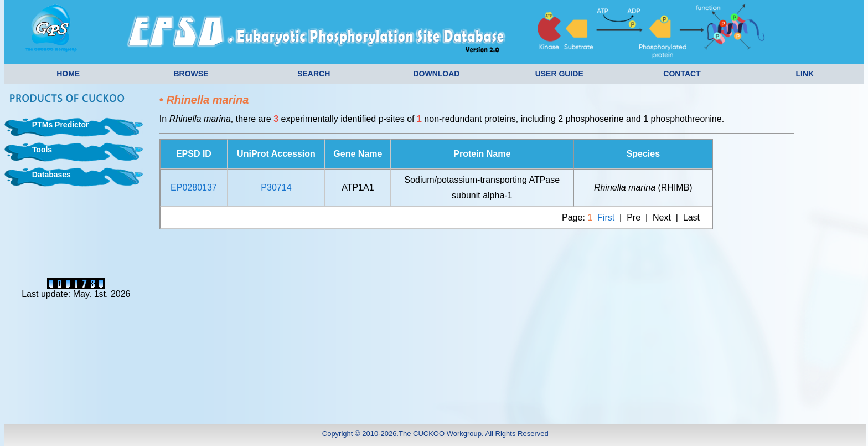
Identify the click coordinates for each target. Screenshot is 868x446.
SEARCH (314, 74)
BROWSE (191, 74)
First (606, 217)
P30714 (276, 188)
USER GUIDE (559, 74)
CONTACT (682, 74)
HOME (68, 74)
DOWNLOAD (436, 74)
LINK (805, 74)
